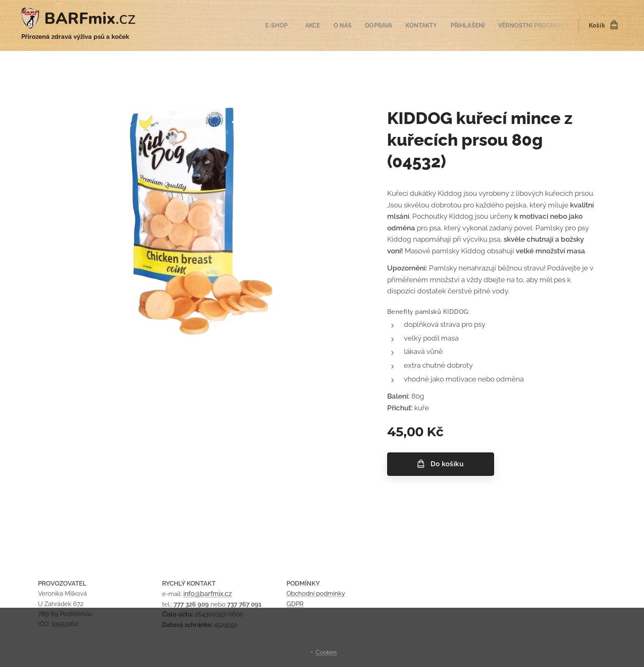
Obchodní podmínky (316, 594)
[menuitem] (269, 25)
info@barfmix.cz (208, 594)
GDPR (295, 604)
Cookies (326, 652)
